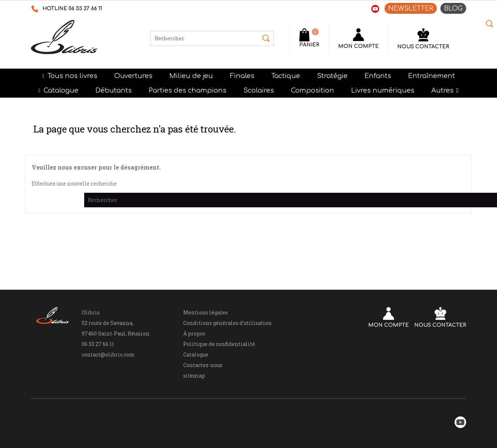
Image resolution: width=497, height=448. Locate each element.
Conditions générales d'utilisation (227, 323)
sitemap (194, 376)
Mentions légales (206, 312)
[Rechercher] (212, 38)
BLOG (453, 8)
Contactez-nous (203, 365)
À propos (194, 333)
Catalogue (196, 355)
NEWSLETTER (411, 8)
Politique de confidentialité (219, 344)
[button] (445, 90)
